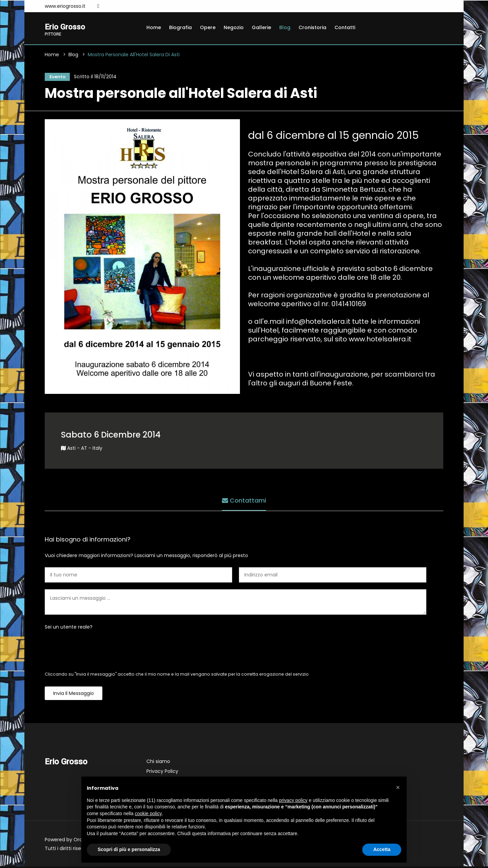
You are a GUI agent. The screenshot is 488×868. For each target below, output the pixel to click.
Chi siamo (158, 763)
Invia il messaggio (74, 695)
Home (154, 27)
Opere (208, 27)
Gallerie (261, 27)
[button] (398, 787)
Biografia (180, 27)
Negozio (234, 27)
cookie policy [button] (148, 813)
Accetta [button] (382, 849)
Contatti (345, 27)
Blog (285, 27)
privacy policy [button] (293, 800)
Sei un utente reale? (69, 629)
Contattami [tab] (244, 501)
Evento (56, 78)
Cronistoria (312, 27)
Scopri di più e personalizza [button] (129, 849)
